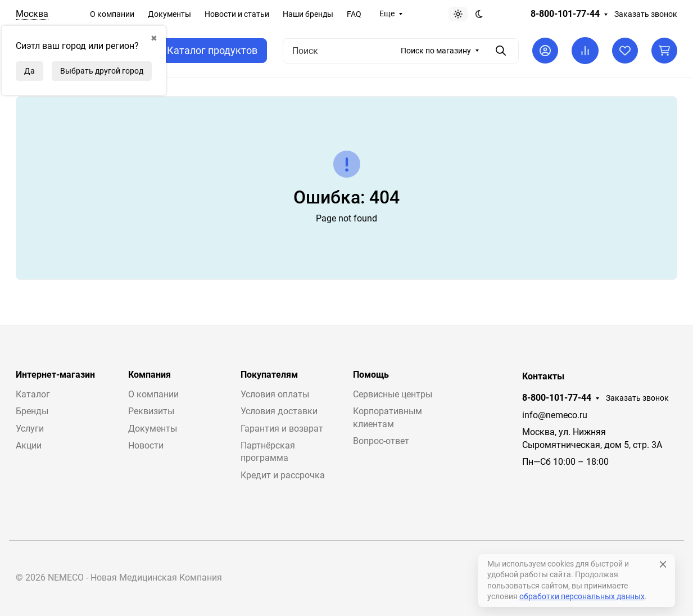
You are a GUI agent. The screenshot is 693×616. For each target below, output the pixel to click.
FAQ (354, 14)
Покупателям (269, 375)
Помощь (371, 375)
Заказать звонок (646, 14)
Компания (150, 375)
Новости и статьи (237, 14)
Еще (387, 13)
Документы (169, 14)
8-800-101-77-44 (565, 14)
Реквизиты (151, 411)
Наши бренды (308, 14)
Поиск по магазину (436, 51)
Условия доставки (279, 411)
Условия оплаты (275, 394)
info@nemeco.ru (555, 415)
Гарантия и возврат (282, 429)
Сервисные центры (393, 394)
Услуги (30, 429)
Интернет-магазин (55, 375)
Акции (29, 445)
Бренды (32, 411)
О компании (112, 14)
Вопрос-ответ (381, 441)
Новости (146, 445)
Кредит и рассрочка (283, 475)
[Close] (663, 565)
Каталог (33, 394)
